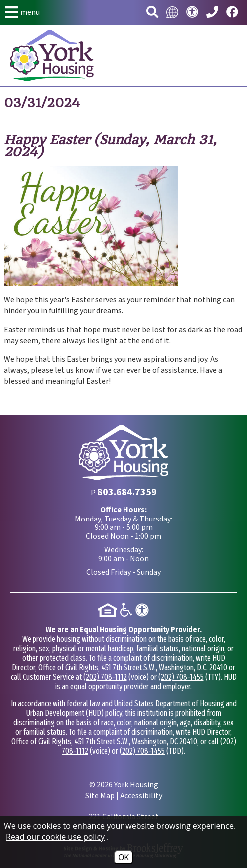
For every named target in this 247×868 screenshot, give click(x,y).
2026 (105, 785)
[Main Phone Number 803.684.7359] (212, 13)
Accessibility (141, 796)
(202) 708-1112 (105, 677)
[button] (22, 12)
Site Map (100, 796)
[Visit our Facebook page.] (232, 13)
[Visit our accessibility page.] (192, 13)
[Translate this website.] (172, 12)
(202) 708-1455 (181, 677)
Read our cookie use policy (55, 837)
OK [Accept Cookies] (123, 857)
